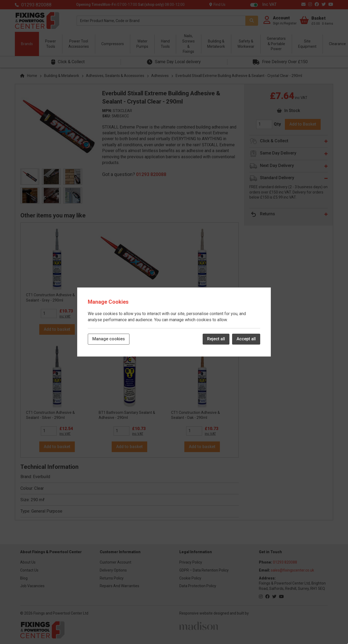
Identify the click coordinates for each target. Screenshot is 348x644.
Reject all (216, 339)
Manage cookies (109, 339)
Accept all (246, 339)
